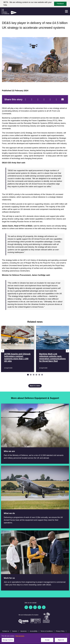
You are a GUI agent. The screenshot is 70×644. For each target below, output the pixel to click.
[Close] (67, 636)
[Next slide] (67, 351)
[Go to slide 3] (34, 375)
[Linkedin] (35, 607)
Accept (47, 640)
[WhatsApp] (50, 99)
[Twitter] (32, 99)
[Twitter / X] (31, 607)
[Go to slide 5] (39, 375)
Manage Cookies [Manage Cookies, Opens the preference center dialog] (8, 640)
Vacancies (23, 631)
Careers (15, 631)
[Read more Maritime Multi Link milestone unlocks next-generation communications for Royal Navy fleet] (52, 349)
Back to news (35, 386)
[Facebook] (26, 99)
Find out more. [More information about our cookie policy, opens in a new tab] (20, 636)
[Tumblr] (56, 99)
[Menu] (66, 11)
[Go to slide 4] (36, 375)
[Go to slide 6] (42, 375)
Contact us (6, 631)
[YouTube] (39, 607)
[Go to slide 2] (31, 375)
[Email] (63, 99)
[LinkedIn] (44, 99)
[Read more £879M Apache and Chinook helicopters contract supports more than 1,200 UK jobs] (17, 349)
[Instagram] (44, 607)
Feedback (60, 4)
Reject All (61, 640)
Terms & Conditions (47, 631)
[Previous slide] (3, 351)
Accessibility (34, 631)
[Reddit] (38, 99)
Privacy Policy (60, 631)
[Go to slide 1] (28, 375)
